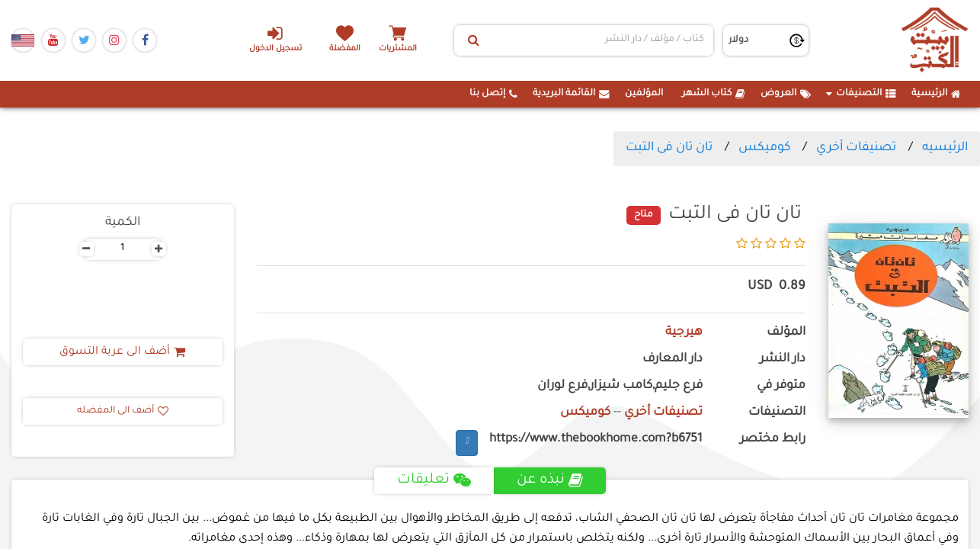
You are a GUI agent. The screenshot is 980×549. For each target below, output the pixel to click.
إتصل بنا (493, 94)
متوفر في (781, 386)
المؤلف (786, 333)
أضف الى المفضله (123, 411)
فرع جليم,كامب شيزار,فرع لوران (620, 386)
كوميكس (764, 148)
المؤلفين (644, 94)
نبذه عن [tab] (550, 480)
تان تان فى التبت (669, 148)
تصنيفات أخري (856, 148)
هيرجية (684, 333)
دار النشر (783, 360)
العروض (786, 94)
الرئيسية (936, 94)
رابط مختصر (773, 440)
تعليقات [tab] (434, 480)
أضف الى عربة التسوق (122, 352)
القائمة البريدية (571, 94)
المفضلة (346, 49)
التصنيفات (861, 94)
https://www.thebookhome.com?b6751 (596, 440)
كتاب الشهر (714, 94)
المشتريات (398, 49)
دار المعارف (673, 360)
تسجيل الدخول (275, 39)
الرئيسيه (945, 148)
